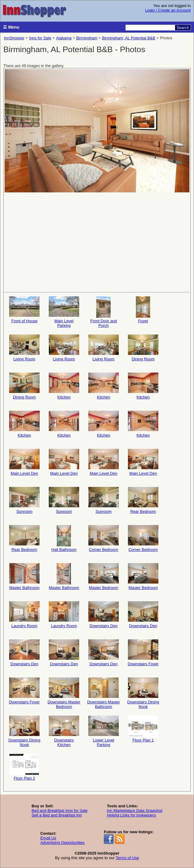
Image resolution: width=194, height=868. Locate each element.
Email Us (48, 838)
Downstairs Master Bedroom (64, 693)
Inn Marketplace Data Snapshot (135, 811)
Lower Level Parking (104, 731)
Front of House (24, 310)
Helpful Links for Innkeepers (131, 815)
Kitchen (64, 386)
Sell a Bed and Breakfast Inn (57, 815)
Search (183, 28)
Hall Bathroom (64, 538)
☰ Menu (11, 27)
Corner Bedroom (104, 538)
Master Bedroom (104, 577)
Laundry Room (24, 615)
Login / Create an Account (168, 10)
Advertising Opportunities (62, 843)
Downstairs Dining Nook (143, 693)
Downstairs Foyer (143, 653)
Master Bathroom (24, 577)
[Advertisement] (97, 242)
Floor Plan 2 (24, 767)
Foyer (143, 310)
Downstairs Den (104, 615)
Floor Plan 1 (143, 729)
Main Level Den (24, 462)
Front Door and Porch (104, 312)
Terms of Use (127, 858)
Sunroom (24, 500)
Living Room (24, 348)
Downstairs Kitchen (64, 731)
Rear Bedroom (143, 500)
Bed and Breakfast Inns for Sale (60, 811)
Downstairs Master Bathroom (104, 693)
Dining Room (143, 348)
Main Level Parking (64, 312)
